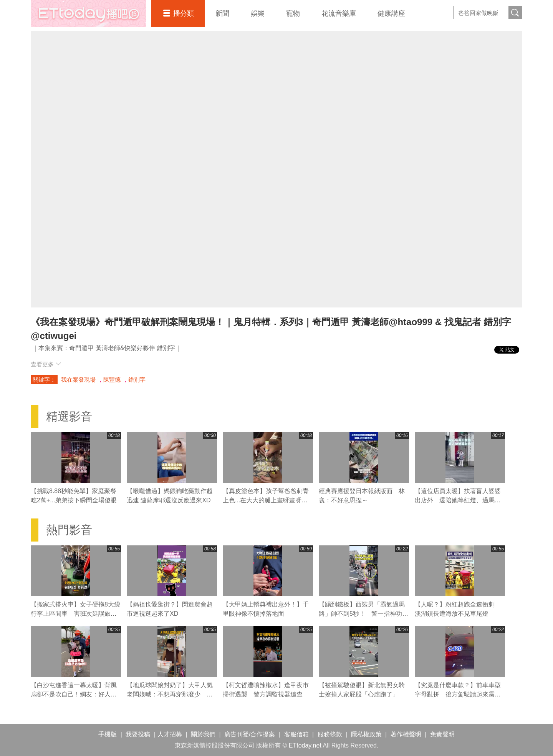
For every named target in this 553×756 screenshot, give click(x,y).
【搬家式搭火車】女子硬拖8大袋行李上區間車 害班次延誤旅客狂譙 (75, 614)
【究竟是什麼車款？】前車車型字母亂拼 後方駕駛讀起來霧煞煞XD (458, 694)
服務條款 (330, 734)
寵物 (293, 13)
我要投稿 (138, 734)
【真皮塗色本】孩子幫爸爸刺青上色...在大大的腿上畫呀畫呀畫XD (266, 500)
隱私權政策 (366, 734)
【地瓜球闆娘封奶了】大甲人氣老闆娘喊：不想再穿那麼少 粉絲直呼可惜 (170, 694)
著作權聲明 (406, 734)
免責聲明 (442, 734)
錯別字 (137, 380)
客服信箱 (296, 734)
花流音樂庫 (339, 13)
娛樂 (258, 13)
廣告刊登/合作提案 (250, 734)
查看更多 (46, 364)
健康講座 (391, 13)
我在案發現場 (78, 380)
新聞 (222, 13)
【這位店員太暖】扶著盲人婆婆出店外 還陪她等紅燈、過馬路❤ (458, 500)
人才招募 (170, 734)
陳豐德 (112, 380)
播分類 (184, 13)
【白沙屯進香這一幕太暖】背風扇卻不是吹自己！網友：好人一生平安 (74, 694)
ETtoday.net (305, 745)
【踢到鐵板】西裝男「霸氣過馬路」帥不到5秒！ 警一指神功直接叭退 (363, 614)
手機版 (108, 734)
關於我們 (203, 734)
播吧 (88, 13)
